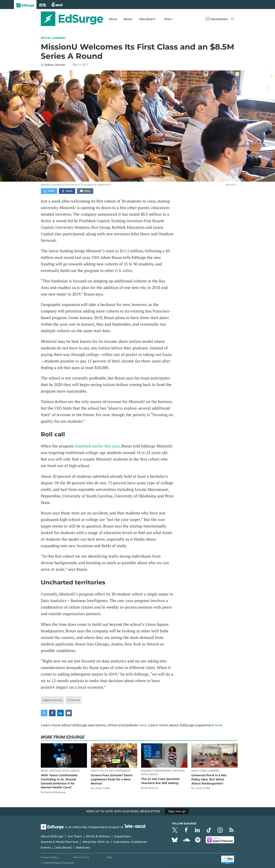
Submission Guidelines (130, 842)
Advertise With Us (96, 842)
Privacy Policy (50, 857)
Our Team (75, 836)
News (113, 19)
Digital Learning (53, 38)
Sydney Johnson (55, 65)
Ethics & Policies (98, 836)
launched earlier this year (97, 446)
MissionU (231, 185)
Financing (74, 700)
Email (85, 191)
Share (67, 191)
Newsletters (217, 19)
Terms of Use (81, 857)
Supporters (122, 836)
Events (46, 848)
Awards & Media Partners (59, 842)
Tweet (49, 191)
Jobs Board (63, 848)
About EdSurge (52, 836)
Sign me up (177, 811)
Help (109, 857)
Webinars (83, 848)
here (143, 725)
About (128, 19)
